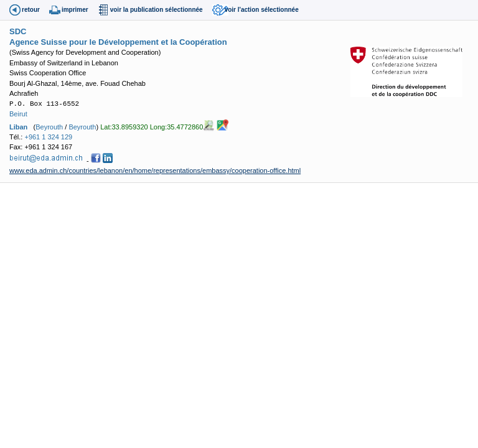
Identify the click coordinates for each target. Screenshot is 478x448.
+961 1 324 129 (48, 137)
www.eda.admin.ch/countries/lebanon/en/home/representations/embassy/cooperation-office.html (155, 170)
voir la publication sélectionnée (157, 10)
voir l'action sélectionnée (262, 10)
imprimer (75, 10)
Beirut (18, 114)
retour (31, 10)
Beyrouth (49, 126)
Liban (18, 126)
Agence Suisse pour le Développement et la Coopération (118, 42)
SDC (18, 31)
